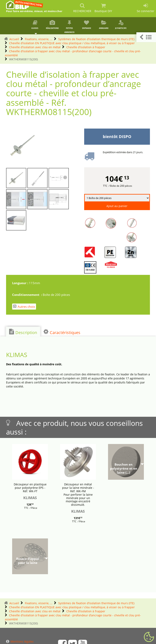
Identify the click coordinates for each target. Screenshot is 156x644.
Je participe (121, 25)
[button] (146, 37)
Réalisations (52, 25)
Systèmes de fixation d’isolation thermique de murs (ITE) (96, 39)
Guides (35, 25)
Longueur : (21, 283)
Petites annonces (70, 27)
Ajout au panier (117, 206)
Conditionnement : (27, 295)
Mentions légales (20, 641)
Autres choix (24, 306)
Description (23, 332)
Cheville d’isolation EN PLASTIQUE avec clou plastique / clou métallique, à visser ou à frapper (72, 43)
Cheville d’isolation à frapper (86, 47)
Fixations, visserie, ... (39, 39)
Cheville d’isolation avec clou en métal (35, 47)
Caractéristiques (62, 332)
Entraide (86, 25)
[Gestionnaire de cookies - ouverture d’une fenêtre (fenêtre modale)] (149, 637)
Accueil (14, 39)
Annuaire (104, 25)
